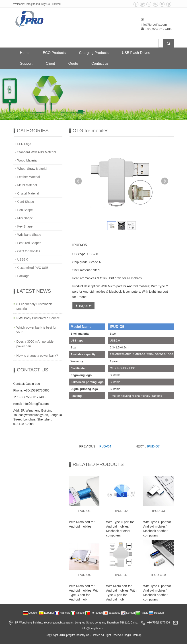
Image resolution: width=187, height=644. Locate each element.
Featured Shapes (29, 243)
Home (25, 53)
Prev (78, 181)
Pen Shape (25, 210)
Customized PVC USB (33, 268)
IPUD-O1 (84, 511)
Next (165, 181)
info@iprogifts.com (154, 25)
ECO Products (54, 53)
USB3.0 (23, 259)
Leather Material (29, 177)
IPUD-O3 (159, 511)
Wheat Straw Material (32, 169)
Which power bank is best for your (37, 330)
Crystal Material (28, 193)
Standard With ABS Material (37, 152)
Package (23, 276)
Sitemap (137, 635)
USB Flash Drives (136, 53)
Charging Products (94, 53)
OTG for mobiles (29, 251)
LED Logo (24, 144)
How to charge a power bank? (37, 356)
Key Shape (25, 226)
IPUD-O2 (121, 511)
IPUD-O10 (159, 575)
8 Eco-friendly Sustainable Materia (35, 306)
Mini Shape (25, 218)
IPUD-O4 (105, 446)
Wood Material (27, 160)
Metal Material (27, 185)
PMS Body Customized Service (38, 318)
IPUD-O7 (153, 446)
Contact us (100, 63)
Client (50, 63)
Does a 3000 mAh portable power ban (35, 344)
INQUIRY (84, 306)
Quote (73, 63)
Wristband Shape (29, 235)
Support (26, 63)
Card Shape (26, 202)
